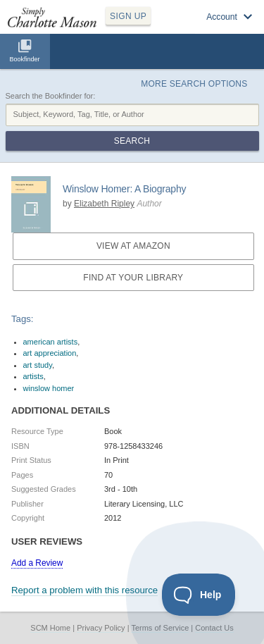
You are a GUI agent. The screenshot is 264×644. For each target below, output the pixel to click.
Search (132, 141)
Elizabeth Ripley (104, 204)
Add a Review (37, 563)
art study (38, 365)
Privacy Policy (101, 628)
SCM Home (50, 628)
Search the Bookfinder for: (51, 96)
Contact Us (214, 628)
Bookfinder (24, 59)
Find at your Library (133, 278)
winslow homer (49, 388)
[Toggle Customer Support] (199, 595)
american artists (51, 342)
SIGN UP (128, 16)
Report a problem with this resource (84, 590)
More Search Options (194, 84)
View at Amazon (133, 246)
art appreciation (50, 353)
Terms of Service (160, 628)
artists (33, 376)
